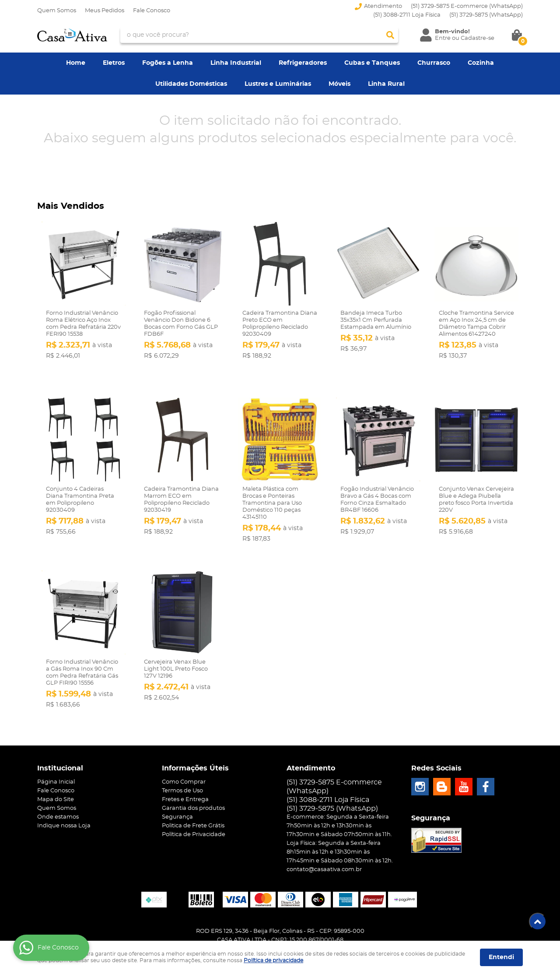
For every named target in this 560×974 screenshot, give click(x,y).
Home (76, 63)
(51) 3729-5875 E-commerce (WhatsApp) (467, 6)
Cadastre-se (478, 38)
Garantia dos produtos (193, 789)
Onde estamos (58, 797)
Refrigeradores (303, 63)
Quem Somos (57, 11)
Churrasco (434, 63)
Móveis (339, 84)
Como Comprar (184, 762)
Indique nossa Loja (64, 806)
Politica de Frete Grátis (193, 806)
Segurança (177, 797)
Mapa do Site (56, 780)
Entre (443, 38)
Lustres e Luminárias (278, 84)
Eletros (114, 63)
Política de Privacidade (194, 815)
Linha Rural (386, 84)
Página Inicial (56, 762)
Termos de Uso (182, 771)
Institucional (60, 749)
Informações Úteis (195, 749)
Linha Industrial (236, 63)
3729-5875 (486, 15)
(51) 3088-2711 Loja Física (407, 15)
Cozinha (481, 63)
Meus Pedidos (105, 11)
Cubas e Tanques (372, 63)
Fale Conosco (152, 11)
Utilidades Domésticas (191, 84)
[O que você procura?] (390, 35)
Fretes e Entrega (185, 780)
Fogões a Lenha (168, 63)
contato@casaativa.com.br (324, 850)
